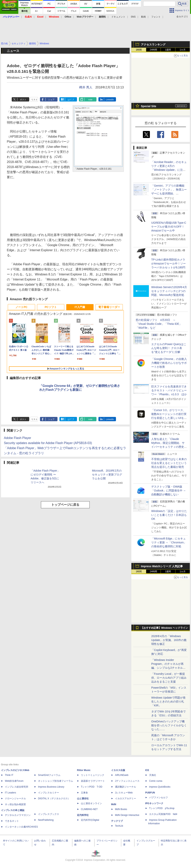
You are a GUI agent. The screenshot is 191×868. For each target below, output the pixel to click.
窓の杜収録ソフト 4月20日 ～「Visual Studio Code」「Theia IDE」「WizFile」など (159, 324)
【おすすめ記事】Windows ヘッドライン (164, 628)
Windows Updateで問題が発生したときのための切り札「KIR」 (168, 702)
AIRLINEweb (122, 775)
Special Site (149, 106)
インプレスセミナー (49, 793)
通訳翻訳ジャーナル (126, 787)
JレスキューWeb (124, 793)
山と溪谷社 (83, 799)
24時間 (153, 50)
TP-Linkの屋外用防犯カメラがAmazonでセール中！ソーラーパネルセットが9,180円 (168, 264)
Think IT (9, 775)
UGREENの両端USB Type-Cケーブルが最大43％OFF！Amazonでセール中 (169, 227)
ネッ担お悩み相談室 (15, 804)
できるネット (12, 821)
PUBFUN (150, 793)
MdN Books (121, 809)
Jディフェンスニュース (127, 781)
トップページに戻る (65, 505)
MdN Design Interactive (127, 815)
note (90, 100)
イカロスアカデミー (126, 799)
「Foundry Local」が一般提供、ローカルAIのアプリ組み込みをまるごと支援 (169, 678)
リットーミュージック (93, 775)
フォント (156, 17)
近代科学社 (83, 815)
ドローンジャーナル (15, 799)
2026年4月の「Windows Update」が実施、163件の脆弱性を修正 (169, 640)
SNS (133, 17)
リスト (34, 100)
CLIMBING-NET (89, 809)
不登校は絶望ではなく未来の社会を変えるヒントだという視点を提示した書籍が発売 (169, 463)
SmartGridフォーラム (49, 775)
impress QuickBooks (160, 787)
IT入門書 (80, 307)
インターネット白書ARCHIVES (21, 827)
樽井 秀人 (86, 87)
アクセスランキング (153, 45)
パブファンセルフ (158, 798)
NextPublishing (46, 820)
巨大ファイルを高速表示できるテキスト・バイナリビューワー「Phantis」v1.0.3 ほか (169, 390)
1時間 (139, 50)
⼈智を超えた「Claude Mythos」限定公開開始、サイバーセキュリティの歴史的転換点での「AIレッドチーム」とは (169, 447)
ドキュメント (118, 17)
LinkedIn (110, 100)
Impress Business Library (51, 787)
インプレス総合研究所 (17, 787)
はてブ (71, 100)
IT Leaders (10, 793)
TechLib (119, 826)
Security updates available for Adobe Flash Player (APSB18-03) (48, 443)
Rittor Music (84, 770)
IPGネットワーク (154, 803)
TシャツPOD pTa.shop (162, 808)
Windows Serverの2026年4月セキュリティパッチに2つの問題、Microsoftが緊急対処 (169, 291)
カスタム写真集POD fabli (163, 814)
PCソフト (51, 307)
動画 (143, 17)
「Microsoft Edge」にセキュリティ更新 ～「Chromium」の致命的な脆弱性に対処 (169, 542)
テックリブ (117, 821)
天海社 (153, 775)
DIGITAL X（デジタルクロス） (54, 799)
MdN (114, 804)
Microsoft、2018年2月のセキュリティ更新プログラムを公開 (107, 475)
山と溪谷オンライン (91, 803)
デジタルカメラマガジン (18, 815)
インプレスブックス (49, 814)
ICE (147, 770)
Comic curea (156, 781)
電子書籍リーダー (109, 307)
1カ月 (183, 50)
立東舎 (84, 793)
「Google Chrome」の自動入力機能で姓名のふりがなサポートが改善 (169, 363)
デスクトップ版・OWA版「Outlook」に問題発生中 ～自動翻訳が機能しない (169, 491)
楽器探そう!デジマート (93, 781)
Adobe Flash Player (18, 438)
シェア (51, 100)
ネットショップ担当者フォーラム (56, 781)
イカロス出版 (118, 770)
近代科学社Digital (90, 820)
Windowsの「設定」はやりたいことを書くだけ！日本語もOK (169, 515)
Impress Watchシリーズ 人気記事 (162, 566)
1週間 (168, 50)
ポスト (23, 100)
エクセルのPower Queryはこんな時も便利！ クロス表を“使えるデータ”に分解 (169, 348)
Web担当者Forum (14, 781)
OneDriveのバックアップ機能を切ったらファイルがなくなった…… (169, 725)
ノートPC (21, 307)
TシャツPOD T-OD (92, 787)
